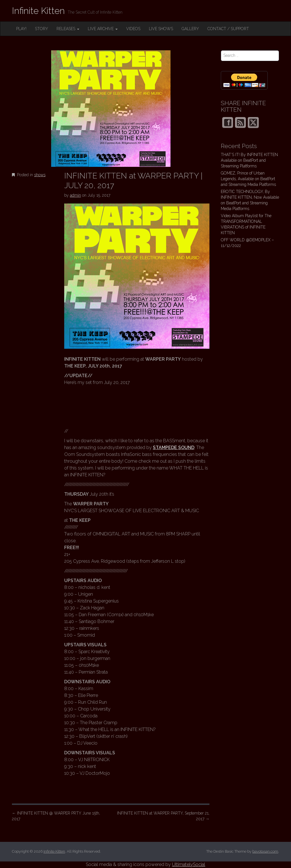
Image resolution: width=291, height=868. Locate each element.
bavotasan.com (265, 851)
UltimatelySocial (189, 864)
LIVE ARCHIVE (103, 29)
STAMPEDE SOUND (174, 448)
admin (75, 195)
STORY (41, 29)
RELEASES (68, 29)
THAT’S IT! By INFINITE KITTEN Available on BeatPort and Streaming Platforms (249, 160)
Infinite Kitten (38, 11)
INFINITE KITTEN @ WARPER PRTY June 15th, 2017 (56, 816)
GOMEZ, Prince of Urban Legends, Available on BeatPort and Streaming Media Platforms (248, 179)
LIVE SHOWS (161, 29)
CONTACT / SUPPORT (228, 29)
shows (40, 175)
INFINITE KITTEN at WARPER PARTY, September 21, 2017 (163, 816)
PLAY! (21, 29)
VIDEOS (133, 29)
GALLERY (190, 29)
